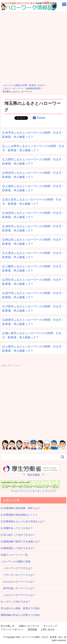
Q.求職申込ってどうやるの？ (17, 528)
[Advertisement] (33, 47)
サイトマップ (50, 626)
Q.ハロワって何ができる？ (16, 602)
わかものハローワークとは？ (18, 582)
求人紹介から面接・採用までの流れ (20, 608)
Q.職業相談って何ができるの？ (18, 548)
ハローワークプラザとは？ (17, 568)
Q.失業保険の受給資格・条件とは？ (20, 508)
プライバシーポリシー (12, 629)
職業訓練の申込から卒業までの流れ (20, 615)
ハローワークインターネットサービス (34, 491)
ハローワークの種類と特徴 (15, 562)
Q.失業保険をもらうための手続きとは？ (23, 521)
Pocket (41, 118)
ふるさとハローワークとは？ (18, 595)
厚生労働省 (34, 475)
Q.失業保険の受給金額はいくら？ (19, 515)
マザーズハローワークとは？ (18, 575)
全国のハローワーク (29, 626)
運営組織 (32, 629)
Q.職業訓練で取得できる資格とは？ (20, 541)
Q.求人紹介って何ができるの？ (18, 535)
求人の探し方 (8, 626)
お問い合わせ (48, 629)
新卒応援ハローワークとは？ (18, 588)
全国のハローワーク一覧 (14, 555)
